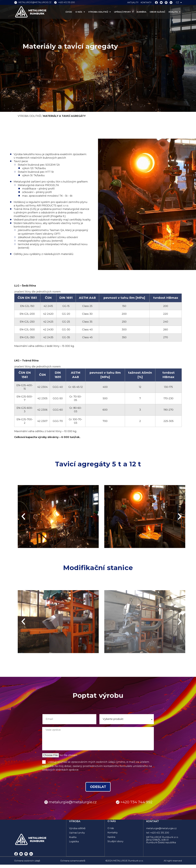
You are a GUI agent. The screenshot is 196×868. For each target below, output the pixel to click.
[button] (23, 517)
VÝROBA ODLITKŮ (99, 12)
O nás (111, 829)
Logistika (74, 842)
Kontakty (113, 833)
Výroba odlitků (77, 829)
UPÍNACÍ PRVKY (124, 12)
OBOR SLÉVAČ (157, 12)
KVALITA (175, 12)
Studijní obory (115, 842)
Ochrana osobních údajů (27, 861)
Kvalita (73, 838)
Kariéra (111, 838)
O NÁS (80, 12)
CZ (179, 2)
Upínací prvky (77, 833)
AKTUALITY (133, 3)
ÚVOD (69, 12)
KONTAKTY (146, 3)
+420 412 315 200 (160, 833)
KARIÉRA (142, 12)
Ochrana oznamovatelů (73, 861)
